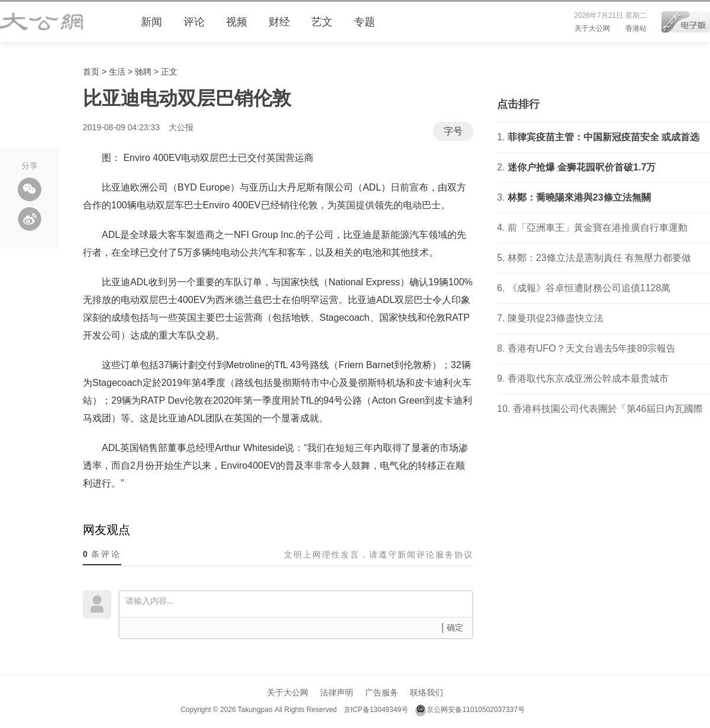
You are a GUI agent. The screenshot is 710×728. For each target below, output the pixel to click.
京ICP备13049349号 (375, 710)
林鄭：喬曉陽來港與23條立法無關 (579, 197)
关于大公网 (592, 28)
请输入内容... (299, 603)
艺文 (322, 22)
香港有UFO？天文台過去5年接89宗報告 (592, 348)
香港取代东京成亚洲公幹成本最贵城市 (588, 379)
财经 (279, 22)
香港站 (636, 28)
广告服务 (382, 692)
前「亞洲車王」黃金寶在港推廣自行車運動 (598, 228)
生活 (117, 72)
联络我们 (427, 692)
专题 (364, 22)
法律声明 (337, 692)
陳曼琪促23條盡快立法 (556, 318)
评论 (194, 22)
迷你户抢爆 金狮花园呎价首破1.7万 (582, 167)
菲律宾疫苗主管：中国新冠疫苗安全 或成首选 (603, 137)
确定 (455, 628)
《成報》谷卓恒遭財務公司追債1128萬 (589, 288)
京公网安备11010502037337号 (469, 710)
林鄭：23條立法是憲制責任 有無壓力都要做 (599, 258)
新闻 (151, 22)
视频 (237, 22)
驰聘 (143, 72)
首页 (91, 72)
